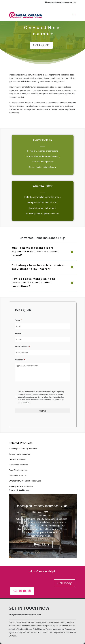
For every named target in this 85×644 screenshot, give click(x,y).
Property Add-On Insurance (21, 486)
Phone (19, 333)
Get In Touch (22, 591)
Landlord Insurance (17, 459)
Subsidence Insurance (18, 465)
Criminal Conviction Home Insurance (25, 481)
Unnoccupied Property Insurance (23, 449)
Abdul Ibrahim (25, 512)
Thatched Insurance (17, 475)
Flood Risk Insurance (18, 470)
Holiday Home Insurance (19, 454)
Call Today (64, 583)
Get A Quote (41, 45)
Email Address (23, 347)
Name (18, 320)
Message (20, 360)
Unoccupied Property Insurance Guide (42, 506)
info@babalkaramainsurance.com (25, 615)
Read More (42, 544)
